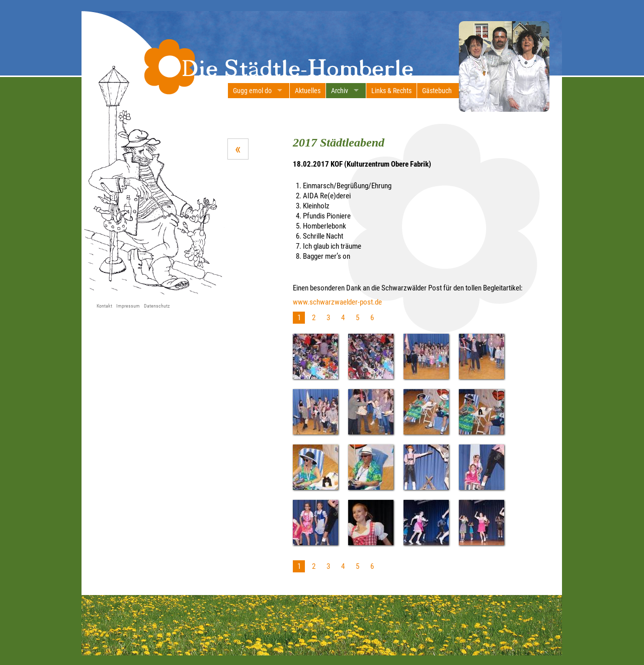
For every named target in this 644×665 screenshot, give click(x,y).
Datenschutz (157, 306)
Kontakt (104, 306)
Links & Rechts (391, 91)
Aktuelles (308, 91)
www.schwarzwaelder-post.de (337, 302)
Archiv (340, 91)
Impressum (128, 306)
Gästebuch (437, 91)
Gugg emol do (252, 91)
